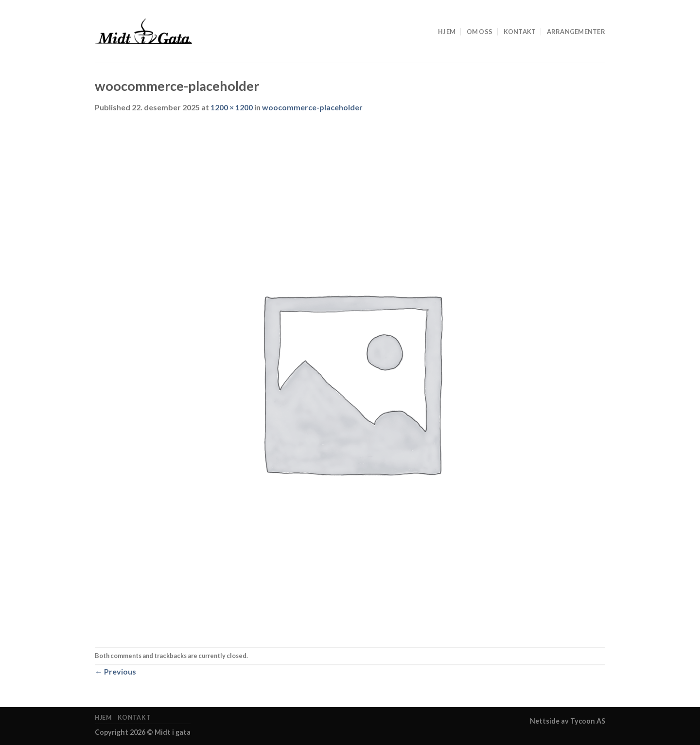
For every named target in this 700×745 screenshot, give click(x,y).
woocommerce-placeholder (312, 107)
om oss (480, 32)
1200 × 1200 (232, 107)
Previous (115, 671)
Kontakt (520, 32)
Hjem (447, 32)
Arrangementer (576, 32)
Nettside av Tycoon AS (568, 721)
